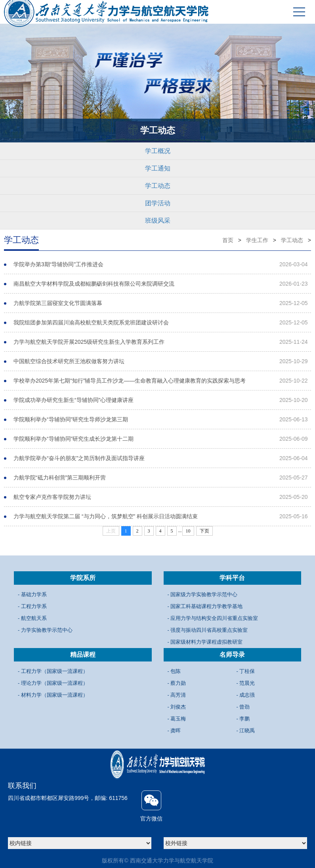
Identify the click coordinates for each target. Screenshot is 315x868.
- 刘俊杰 (177, 707)
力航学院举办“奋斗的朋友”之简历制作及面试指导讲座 (79, 458)
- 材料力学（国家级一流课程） (53, 695)
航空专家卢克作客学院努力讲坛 (52, 497)
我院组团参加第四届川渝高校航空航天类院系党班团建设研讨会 (91, 322)
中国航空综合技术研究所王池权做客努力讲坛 (69, 361)
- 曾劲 (243, 707)
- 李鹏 (243, 719)
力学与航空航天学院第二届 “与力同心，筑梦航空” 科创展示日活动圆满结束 (106, 516)
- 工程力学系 (32, 606)
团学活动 (158, 203)
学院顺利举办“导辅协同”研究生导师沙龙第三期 (71, 419)
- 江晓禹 (246, 731)
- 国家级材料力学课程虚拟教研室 (205, 642)
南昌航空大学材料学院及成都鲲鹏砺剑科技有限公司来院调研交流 (94, 284)
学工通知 (158, 168)
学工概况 (158, 151)
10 (188, 531)
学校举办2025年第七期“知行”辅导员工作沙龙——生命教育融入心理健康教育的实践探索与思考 (130, 381)
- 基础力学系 (32, 594)
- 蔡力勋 (177, 683)
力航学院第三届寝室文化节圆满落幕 (58, 303)
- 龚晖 (174, 731)
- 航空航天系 (32, 618)
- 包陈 (174, 671)
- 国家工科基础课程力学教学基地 (205, 606)
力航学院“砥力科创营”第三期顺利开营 (60, 478)
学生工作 (257, 240)
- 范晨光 (246, 683)
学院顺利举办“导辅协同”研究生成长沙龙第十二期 (73, 439)
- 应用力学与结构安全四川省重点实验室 (213, 618)
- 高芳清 (177, 695)
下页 (204, 531)
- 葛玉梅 (177, 719)
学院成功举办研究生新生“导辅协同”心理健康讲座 (73, 400)
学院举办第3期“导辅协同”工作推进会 (58, 264)
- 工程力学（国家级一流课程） (53, 671)
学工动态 (158, 186)
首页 (228, 240)
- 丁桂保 (246, 671)
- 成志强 (246, 695)
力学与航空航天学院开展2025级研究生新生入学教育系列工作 (89, 342)
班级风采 (158, 221)
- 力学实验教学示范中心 (45, 630)
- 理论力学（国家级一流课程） (53, 683)
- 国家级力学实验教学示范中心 (203, 594)
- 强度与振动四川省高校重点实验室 (208, 630)
